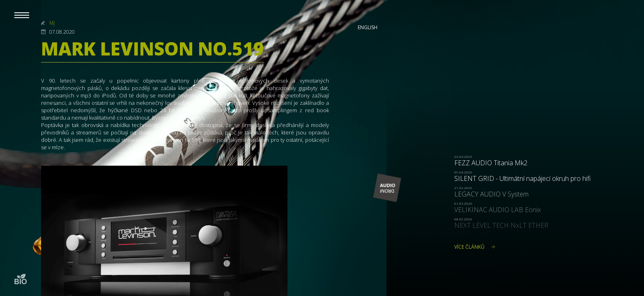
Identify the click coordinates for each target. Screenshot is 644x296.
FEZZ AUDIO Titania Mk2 (491, 163)
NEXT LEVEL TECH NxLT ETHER (501, 225)
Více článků (469, 247)
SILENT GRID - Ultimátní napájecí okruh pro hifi (522, 178)
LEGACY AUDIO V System (491, 194)
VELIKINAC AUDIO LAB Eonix (498, 210)
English (368, 27)
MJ (52, 23)
